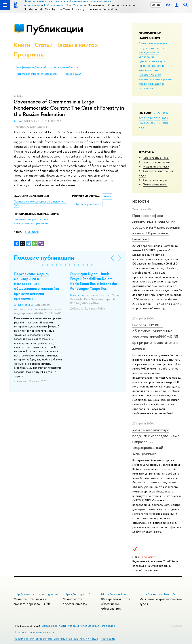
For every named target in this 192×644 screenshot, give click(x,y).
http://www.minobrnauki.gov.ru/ (36, 594)
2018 (165, 123)
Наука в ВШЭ (73, 74)
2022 (165, 118)
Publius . (19, 121)
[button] (43, 265)
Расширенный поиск (66, 67)
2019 (157, 123)
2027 (157, 113)
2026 (165, 113)
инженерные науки (151, 66)
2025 (142, 118)
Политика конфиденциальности (34, 632)
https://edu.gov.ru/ (76, 594)
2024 (150, 118)
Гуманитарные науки (156, 158)
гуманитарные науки (152, 61)
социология (156, 84)
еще (142, 127)
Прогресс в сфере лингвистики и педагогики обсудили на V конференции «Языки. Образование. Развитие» (156, 227)
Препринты (29, 54)
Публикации (54, 28)
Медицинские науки (156, 166)
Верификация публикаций (31, 67)
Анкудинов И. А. (24, 305)
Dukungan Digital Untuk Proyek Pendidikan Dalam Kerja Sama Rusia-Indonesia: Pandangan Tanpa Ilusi (94, 281)
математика (146, 79)
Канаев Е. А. (77, 295)
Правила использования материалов (37, 74)
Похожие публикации (44, 258)
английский (32, 232)
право (143, 84)
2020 (150, 123)
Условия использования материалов (92, 626)
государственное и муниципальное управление (152, 52)
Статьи (44, 45)
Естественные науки (156, 162)
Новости (141, 201)
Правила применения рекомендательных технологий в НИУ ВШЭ (56, 639)
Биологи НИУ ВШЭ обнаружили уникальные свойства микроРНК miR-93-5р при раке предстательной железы (156, 337)
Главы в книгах (78, 45)
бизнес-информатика (153, 43)
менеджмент (164, 79)
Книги (22, 45)
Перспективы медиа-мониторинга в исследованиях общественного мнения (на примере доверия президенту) (37, 286)
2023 (157, 118)
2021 (142, 123)
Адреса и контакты (54, 626)
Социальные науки (155, 180)
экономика (146, 88)
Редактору (176, 625)
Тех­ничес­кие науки (155, 184)
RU (153, 5)
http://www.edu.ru (114, 594)
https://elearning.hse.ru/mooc (161, 594)
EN (159, 5)
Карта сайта (108, 639)
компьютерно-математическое (150, 72)
